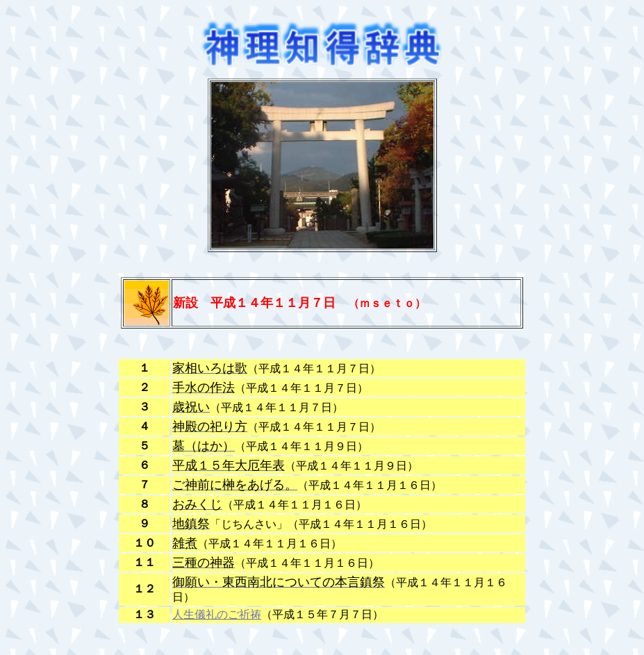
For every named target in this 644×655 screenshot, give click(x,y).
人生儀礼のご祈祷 (217, 614)
